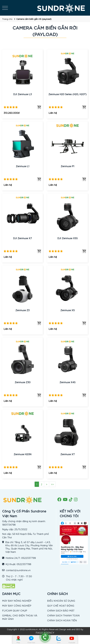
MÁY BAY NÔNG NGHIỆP (17, 601)
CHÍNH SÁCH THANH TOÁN (63, 615)
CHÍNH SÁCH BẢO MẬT (61, 610)
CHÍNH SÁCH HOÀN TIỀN (62, 620)
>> (52, 484)
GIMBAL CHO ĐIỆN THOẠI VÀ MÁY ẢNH (20, 617)
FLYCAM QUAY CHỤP (15, 610)
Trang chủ (7, 19)
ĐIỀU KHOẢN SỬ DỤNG (61, 601)
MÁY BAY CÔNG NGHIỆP (17, 605)
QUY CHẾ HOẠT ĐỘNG (61, 605)
